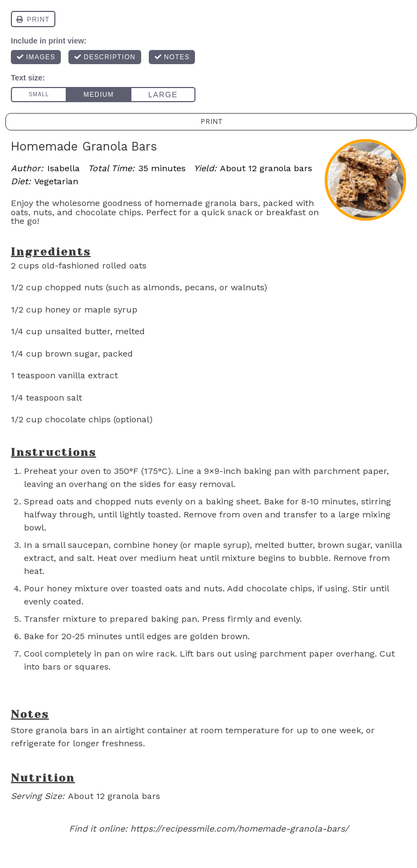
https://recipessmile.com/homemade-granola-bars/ (239, 829)
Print (211, 121)
